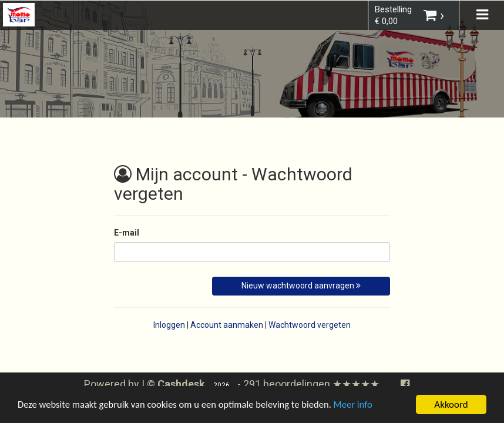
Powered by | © (146, 384)
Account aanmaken (227, 325)
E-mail (127, 233)
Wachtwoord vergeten (310, 325)
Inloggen (169, 325)
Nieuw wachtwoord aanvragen (301, 286)
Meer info (361, 406)
